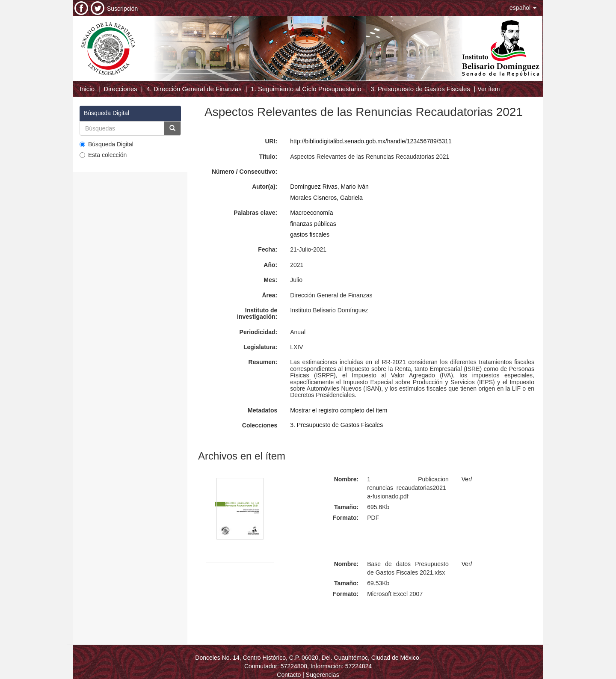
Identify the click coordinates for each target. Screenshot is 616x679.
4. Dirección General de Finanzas (194, 89)
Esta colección (103, 155)
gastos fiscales (310, 234)
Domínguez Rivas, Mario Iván (329, 187)
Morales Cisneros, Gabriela (326, 198)
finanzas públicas (313, 224)
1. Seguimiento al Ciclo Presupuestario (306, 89)
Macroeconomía (311, 213)
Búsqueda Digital (107, 144)
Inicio (87, 89)
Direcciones (120, 89)
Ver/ (467, 479)
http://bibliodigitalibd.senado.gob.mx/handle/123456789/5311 (371, 141)
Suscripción (122, 9)
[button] (523, 8)
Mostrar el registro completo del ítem (339, 410)
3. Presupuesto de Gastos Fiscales (420, 89)
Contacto (289, 675)
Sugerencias (323, 675)
